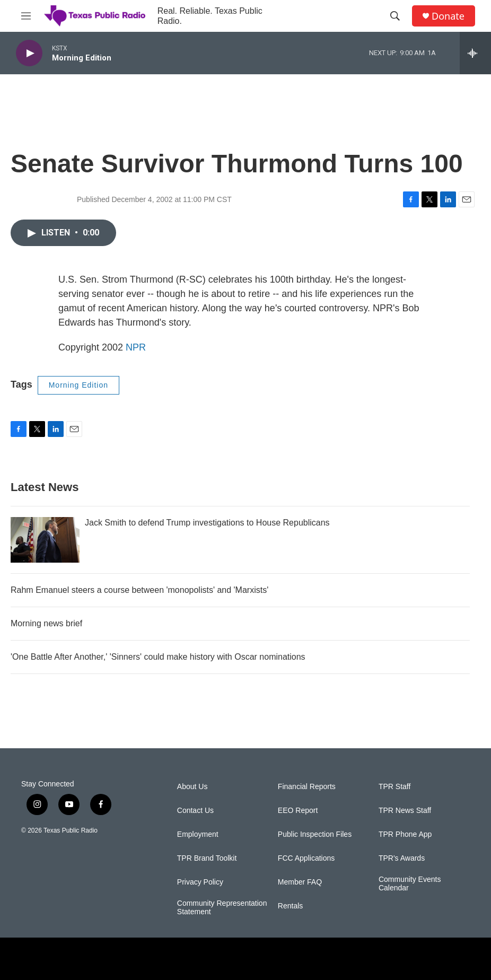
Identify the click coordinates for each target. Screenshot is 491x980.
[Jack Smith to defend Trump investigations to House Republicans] (45, 540)
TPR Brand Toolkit (207, 858)
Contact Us (195, 811)
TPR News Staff (405, 811)
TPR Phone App (405, 834)
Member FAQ (300, 882)
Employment (198, 834)
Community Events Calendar (410, 884)
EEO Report (298, 811)
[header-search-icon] (395, 16)
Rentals (290, 906)
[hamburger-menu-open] (26, 16)
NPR (136, 347)
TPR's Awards (402, 858)
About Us (192, 787)
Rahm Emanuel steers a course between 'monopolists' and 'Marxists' (139, 590)
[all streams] (475, 53)
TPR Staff (394, 787)
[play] (29, 53)
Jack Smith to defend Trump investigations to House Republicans (207, 523)
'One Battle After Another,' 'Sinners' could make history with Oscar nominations (158, 657)
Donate (448, 16)
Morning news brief (46, 623)
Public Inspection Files (315, 834)
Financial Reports (307, 787)
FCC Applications (306, 858)
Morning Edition (78, 385)
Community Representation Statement (222, 908)
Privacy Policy (200, 882)
